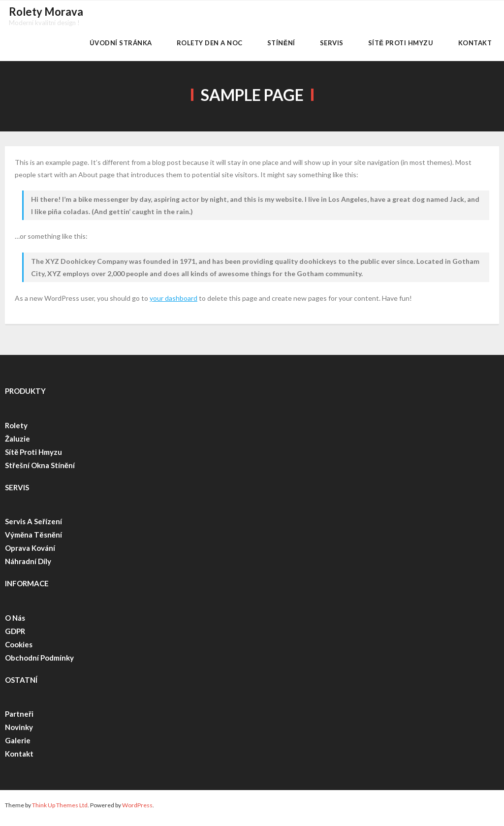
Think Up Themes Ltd (60, 811)
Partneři (19, 720)
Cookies (19, 650)
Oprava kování (30, 554)
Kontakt (19, 760)
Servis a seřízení (34, 527)
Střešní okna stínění (40, 471)
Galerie (18, 746)
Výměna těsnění (33, 540)
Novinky (19, 733)
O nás (15, 623)
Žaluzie (17, 444)
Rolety (16, 431)
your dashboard (173, 304)
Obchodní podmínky (39, 663)
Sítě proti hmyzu (33, 457)
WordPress (137, 811)
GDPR (15, 636)
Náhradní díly (28, 567)
